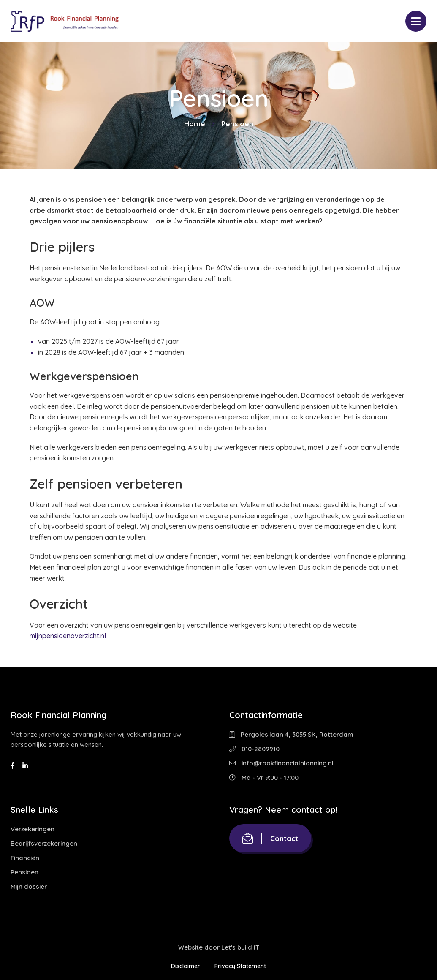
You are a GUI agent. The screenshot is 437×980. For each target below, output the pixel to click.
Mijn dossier (29, 886)
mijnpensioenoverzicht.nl (68, 636)
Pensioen (24, 872)
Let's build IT (240, 947)
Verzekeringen (33, 829)
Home (195, 124)
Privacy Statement (240, 966)
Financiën (25, 858)
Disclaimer (186, 966)
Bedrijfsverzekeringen (44, 843)
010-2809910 (254, 749)
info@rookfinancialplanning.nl (281, 763)
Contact (270, 838)
